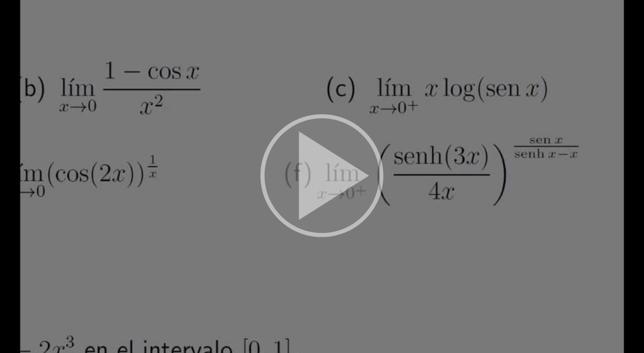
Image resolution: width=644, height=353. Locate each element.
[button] (322, 176)
